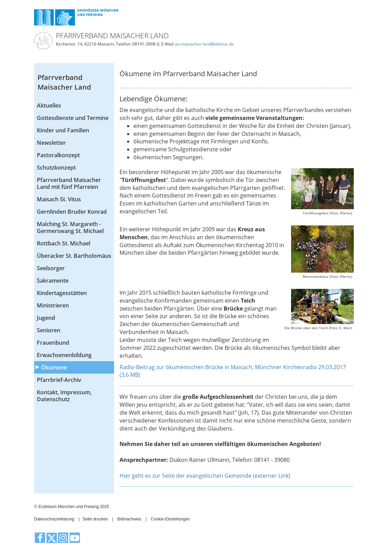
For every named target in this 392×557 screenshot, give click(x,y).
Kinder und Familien (63, 130)
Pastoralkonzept (58, 155)
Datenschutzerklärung (54, 519)
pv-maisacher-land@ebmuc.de (205, 44)
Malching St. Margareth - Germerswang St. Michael (70, 227)
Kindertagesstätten (62, 293)
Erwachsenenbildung (64, 355)
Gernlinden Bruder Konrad (72, 212)
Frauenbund (53, 343)
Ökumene (54, 367)
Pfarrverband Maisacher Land (64, 82)
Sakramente (53, 281)
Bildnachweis (129, 519)
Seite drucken (95, 519)
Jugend (46, 318)
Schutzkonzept (56, 168)
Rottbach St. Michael (64, 243)
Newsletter (51, 143)
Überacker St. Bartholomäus (74, 256)
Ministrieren (53, 305)
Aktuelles (49, 105)
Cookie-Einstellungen (170, 519)
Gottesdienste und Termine (73, 118)
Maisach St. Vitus (59, 199)
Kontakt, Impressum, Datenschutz (64, 396)
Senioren (49, 330)
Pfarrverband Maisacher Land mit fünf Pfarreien (69, 183)
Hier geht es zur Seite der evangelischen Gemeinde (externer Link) (205, 476)
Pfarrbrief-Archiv (59, 380)
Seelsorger (51, 268)
